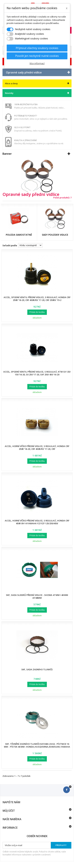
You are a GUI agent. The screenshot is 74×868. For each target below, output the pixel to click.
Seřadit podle (10, 245)
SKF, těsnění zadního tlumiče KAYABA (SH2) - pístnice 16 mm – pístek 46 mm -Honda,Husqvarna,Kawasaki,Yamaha (37, 745)
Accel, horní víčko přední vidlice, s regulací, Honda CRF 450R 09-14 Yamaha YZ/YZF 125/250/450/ (37, 522)
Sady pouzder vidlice (55, 235)
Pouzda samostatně (19, 235)
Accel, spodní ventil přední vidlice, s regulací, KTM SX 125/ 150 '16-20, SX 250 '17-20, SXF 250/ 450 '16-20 (37, 373)
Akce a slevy (11, 83)
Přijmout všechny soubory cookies (37, 48)
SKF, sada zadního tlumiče (37, 669)
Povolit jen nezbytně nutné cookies (37, 56)
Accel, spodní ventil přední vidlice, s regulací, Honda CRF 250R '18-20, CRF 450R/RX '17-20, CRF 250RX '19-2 (37, 299)
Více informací (37, 63)
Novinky (9, 93)
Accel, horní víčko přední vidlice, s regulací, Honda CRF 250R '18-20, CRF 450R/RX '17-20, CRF (37, 448)
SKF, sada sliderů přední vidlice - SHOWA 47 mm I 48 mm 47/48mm (37, 596)
